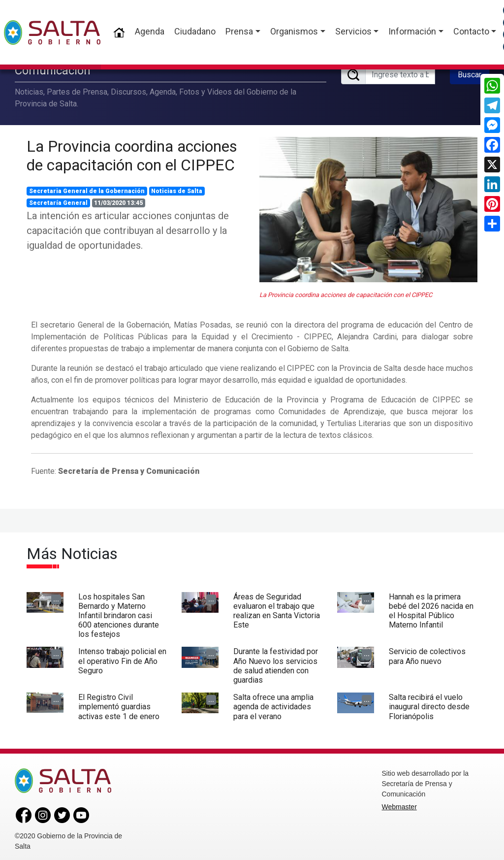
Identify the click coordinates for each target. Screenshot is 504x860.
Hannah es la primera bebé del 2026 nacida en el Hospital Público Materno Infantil (431, 609)
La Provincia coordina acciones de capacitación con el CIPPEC (132, 153)
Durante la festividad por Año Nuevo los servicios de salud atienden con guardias (276, 664)
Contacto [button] (471, 31)
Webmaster (399, 804)
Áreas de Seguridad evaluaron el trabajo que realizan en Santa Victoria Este (277, 609)
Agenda (150, 31)
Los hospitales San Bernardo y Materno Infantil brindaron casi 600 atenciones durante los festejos (119, 613)
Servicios (353, 31)
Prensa (239, 31)
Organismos (294, 31)
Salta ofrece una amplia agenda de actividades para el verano (273, 704)
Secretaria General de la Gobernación (87, 189)
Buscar (470, 73)
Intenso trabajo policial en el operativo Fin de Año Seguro (122, 659)
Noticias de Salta (177, 189)
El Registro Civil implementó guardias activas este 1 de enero (119, 704)
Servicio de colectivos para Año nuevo (427, 654)
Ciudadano (195, 31)
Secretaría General (58, 200)
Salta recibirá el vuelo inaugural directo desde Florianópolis (429, 704)
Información (412, 31)
